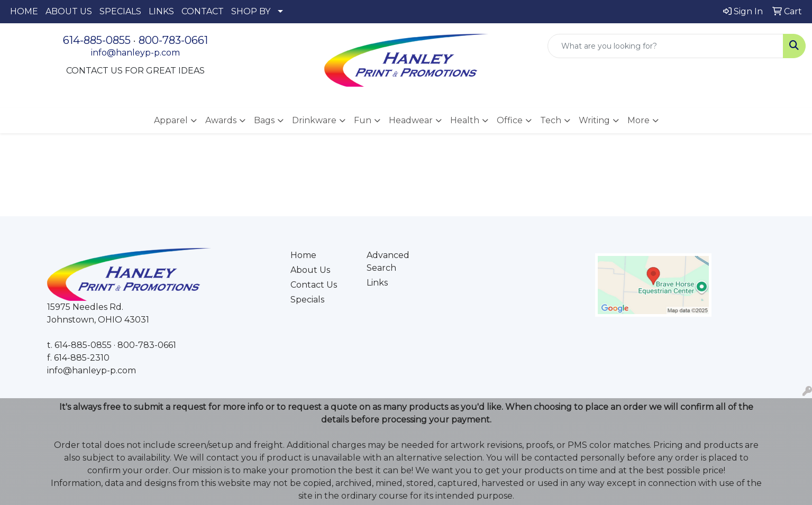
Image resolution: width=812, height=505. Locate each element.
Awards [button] (221, 120)
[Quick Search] (665, 46)
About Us (310, 270)
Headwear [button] (411, 120)
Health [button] (465, 120)
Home (303, 255)
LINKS (161, 11)
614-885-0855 (97, 40)
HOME (24, 11)
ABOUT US (69, 11)
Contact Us (314, 285)
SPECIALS (120, 11)
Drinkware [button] (314, 120)
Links (377, 283)
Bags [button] (264, 120)
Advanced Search (388, 261)
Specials (307, 300)
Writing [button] (594, 120)
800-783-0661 (173, 40)
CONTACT (203, 11)
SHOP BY (251, 11)
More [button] (638, 120)
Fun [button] (363, 120)
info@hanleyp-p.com (135, 53)
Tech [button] (551, 120)
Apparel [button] (171, 120)
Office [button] (510, 120)
